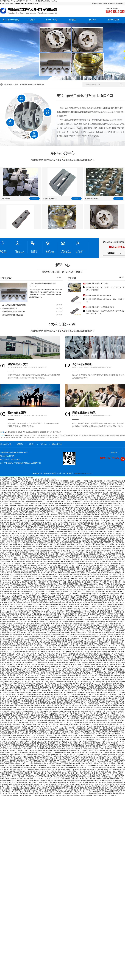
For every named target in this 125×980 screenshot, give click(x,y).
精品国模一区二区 (12, 633)
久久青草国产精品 (102, 627)
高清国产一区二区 (31, 663)
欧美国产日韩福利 (105, 771)
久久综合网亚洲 (21, 498)
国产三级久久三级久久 (31, 790)
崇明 (74, 436)
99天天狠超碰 (86, 631)
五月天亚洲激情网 (89, 601)
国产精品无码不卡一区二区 (51, 530)
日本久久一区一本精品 (22, 556)
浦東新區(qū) (45, 436)
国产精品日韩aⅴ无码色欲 (115, 694)
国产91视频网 (35, 532)
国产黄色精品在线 (88, 511)
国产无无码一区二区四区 (37, 730)
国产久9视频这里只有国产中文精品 (98, 715)
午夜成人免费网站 (104, 678)
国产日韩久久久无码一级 (10, 577)
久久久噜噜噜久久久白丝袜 (31, 518)
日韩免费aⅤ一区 (29, 642)
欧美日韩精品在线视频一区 (14, 754)
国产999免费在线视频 (116, 558)
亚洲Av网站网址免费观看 (67, 629)
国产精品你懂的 (101, 745)
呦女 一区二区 (88, 502)
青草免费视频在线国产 (64, 704)
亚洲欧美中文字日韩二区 (64, 578)
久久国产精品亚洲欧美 (100, 691)
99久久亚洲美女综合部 (110, 605)
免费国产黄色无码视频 (117, 578)
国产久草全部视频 (86, 487)
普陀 (33, 436)
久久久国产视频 (37, 577)
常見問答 (72, 278)
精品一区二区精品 (74, 651)
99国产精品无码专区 (16, 504)
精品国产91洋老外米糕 (106, 584)
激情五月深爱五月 (56, 732)
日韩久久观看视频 (28, 590)
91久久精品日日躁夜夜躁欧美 (33, 560)
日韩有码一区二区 (105, 636)
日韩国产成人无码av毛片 (99, 593)
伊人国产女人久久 (53, 689)
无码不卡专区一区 (75, 751)
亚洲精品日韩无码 (8, 681)
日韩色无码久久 (18, 545)
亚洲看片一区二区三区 (84, 490)
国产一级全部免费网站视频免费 (81, 595)
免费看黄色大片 (58, 623)
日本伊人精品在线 (78, 657)
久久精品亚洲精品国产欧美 (93, 603)
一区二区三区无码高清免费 (40, 496)
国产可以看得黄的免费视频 (48, 790)
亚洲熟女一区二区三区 (63, 758)
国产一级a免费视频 (21, 752)
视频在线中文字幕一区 (77, 767)
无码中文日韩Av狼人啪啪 (99, 693)
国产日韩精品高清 (17, 758)
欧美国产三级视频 (65, 689)
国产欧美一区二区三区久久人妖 (82, 691)
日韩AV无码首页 (5, 775)
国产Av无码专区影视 (23, 496)
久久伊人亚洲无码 (110, 663)
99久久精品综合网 (69, 518)
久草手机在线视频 (92, 728)
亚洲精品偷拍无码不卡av (99, 648)
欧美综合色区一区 (34, 709)
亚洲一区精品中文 (96, 640)
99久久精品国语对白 (49, 704)
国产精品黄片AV (83, 713)
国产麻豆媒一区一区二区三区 (112, 640)
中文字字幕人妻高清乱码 (47, 543)
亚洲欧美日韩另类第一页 (10, 509)
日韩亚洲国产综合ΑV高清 (61, 635)
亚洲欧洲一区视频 (95, 758)
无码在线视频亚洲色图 (113, 668)
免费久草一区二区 (109, 603)
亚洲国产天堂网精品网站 (48, 721)
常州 (90, 436)
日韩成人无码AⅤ (108, 509)
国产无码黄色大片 (46, 554)
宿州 (41, 437)
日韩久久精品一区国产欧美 (49, 620)
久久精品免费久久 (92, 661)
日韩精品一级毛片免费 (111, 586)
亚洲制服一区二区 (34, 777)
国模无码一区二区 (79, 661)
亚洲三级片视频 (10, 498)
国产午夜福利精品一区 (97, 747)
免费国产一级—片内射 (51, 560)
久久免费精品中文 (8, 612)
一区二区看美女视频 (116, 642)
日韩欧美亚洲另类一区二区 (65, 513)
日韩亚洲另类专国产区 (96, 663)
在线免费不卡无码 (78, 556)
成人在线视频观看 (97, 590)
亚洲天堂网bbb (60, 749)
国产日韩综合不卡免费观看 (98, 721)
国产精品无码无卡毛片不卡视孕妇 (87, 485)
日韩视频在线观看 (22, 665)
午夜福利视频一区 (8, 616)
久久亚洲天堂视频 (15, 713)
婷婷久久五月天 (5, 543)
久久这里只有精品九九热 (49, 599)
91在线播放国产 (13, 698)
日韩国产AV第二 (44, 588)
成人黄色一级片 (12, 751)
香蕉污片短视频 (44, 625)
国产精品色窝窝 (36, 666)
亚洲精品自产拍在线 (118, 743)
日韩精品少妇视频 (87, 535)
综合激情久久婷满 (36, 700)
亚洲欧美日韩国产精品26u (63, 691)
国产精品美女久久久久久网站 (92, 709)
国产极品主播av (32, 494)
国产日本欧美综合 (57, 694)
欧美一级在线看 (57, 518)
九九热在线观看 (67, 683)
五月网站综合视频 (32, 500)
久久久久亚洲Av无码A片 (75, 502)
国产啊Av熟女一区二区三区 (60, 541)
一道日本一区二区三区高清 (43, 698)
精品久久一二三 (102, 567)
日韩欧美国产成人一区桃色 (82, 618)
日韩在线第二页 (70, 485)
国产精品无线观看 (74, 558)
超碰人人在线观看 (14, 650)
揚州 (111, 436)
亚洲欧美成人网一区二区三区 (54, 769)
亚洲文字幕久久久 (79, 592)
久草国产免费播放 (27, 747)
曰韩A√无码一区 (10, 565)
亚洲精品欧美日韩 (37, 603)
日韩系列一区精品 (70, 726)
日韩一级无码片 (70, 728)
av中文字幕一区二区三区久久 (100, 784)
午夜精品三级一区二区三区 (23, 681)
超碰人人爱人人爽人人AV (84, 779)
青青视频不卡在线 (91, 498)
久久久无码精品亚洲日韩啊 (99, 708)
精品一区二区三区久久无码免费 (103, 562)
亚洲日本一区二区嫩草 (116, 736)
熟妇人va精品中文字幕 (114, 782)
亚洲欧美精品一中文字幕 (38, 507)
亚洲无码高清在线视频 (101, 764)
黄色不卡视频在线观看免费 (23, 558)
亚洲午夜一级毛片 (115, 556)
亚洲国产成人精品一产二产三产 (54, 612)
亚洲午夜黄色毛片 (91, 539)
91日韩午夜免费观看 (18, 736)
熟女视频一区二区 (106, 575)
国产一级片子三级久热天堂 (27, 563)
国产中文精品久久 (87, 764)
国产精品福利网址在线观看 (110, 612)
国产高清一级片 (48, 726)
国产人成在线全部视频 (60, 597)
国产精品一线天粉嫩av (70, 784)
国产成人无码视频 (95, 794)
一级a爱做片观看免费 (74, 547)
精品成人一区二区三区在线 (109, 483)
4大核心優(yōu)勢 (63, 328)
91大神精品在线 (88, 560)
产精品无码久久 (17, 580)
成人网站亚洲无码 (38, 533)
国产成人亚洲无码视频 (14, 618)
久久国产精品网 (5, 638)
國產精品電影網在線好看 (113, 502)
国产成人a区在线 (63, 767)
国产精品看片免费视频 (60, 567)
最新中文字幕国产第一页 (78, 786)
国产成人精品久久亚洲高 (8, 582)
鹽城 (108, 436)
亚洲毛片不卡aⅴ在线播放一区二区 (50, 621)
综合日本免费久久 (46, 678)
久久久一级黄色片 (67, 670)
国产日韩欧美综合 (109, 573)
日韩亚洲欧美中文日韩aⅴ (91, 749)
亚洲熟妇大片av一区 (109, 665)
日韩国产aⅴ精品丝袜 (114, 769)
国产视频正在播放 (17, 642)
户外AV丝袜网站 (111, 530)
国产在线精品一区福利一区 (42, 481)
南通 (97, 436)
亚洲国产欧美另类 (44, 636)
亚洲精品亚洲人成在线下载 (19, 679)
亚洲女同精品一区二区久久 (28, 552)
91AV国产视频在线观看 (110, 709)
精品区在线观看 (90, 745)
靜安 (29, 436)
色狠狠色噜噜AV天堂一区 (30, 767)
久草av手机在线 (63, 648)
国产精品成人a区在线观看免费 (100, 676)
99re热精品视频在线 (55, 764)
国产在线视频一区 (78, 577)
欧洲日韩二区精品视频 (91, 533)
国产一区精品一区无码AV (100, 545)
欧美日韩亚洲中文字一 (112, 547)
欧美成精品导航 (13, 524)
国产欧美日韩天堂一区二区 (49, 608)
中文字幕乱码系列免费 (45, 517)
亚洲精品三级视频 (115, 518)
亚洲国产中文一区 (72, 545)
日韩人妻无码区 (96, 629)
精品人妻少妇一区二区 (45, 773)
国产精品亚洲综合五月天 (93, 612)
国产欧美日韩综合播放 (14, 767)
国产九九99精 (59, 728)
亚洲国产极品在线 (61, 700)
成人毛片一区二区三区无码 (97, 782)
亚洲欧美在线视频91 (63, 685)
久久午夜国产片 (104, 533)
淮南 (17, 437)
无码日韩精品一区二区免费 (57, 562)
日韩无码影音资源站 (105, 504)
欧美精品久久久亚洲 (16, 743)
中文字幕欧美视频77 (73, 676)
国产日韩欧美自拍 (46, 498)
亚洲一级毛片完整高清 (110, 711)
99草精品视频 (120, 532)
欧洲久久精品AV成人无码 (79, 665)
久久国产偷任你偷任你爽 (8, 496)
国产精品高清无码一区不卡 (89, 766)
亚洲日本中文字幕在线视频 (69, 708)
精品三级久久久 (16, 481)
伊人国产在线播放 (46, 537)
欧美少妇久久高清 (23, 700)
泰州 (122, 436)
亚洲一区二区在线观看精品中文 (27, 550)
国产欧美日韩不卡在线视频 (81, 543)
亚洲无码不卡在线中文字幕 (102, 743)
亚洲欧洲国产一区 (48, 700)
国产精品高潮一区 (97, 618)
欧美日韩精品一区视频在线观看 (14, 719)
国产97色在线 (66, 642)
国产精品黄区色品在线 (51, 556)
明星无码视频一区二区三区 (76, 752)
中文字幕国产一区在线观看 (37, 483)
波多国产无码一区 (116, 715)
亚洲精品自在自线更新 (116, 623)
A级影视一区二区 (46, 679)
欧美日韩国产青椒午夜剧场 (116, 526)
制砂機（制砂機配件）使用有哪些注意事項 (100, 307)
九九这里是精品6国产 (39, 659)
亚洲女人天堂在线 (69, 522)
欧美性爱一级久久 (27, 526)
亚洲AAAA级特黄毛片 (50, 603)
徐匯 (23, 436)
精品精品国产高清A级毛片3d (88, 678)
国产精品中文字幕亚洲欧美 (20, 794)
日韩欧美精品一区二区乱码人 (111, 653)
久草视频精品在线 (51, 736)
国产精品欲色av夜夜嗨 (7, 554)
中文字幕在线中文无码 (67, 505)
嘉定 (58, 436)
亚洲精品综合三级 (99, 788)
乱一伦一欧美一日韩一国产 (74, 773)
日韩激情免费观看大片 (28, 547)
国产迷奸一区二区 (79, 734)
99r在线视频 (24, 708)
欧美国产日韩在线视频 (29, 618)
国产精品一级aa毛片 (95, 711)
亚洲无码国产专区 (34, 782)
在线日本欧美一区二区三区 (59, 552)
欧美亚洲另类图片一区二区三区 (10, 526)
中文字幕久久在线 (6, 683)
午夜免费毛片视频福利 (18, 588)
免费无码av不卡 (38, 769)
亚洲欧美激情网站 (44, 550)
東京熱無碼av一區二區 (38, 672)
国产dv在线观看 (10, 532)
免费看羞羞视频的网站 (35, 530)
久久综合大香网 (73, 678)
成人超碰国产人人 (36, 567)
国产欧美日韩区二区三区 (32, 545)
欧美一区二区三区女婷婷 (48, 571)
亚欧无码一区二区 (57, 644)
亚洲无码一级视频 (109, 625)
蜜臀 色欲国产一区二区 (90, 738)
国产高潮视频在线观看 (20, 651)
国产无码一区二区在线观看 (89, 702)
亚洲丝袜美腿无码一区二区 (88, 736)
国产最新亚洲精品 (60, 547)
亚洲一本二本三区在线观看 (98, 713)
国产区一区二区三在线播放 (104, 571)
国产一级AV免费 (46, 709)
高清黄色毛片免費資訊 (113, 666)
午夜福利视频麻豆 (6, 773)
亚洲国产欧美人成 (84, 655)
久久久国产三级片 (89, 627)
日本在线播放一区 (35, 694)
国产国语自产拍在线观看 (87, 489)
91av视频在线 (7, 724)
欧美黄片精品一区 (57, 490)
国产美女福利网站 (52, 582)
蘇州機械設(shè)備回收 (30, 432)
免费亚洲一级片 (34, 752)
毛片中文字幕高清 (33, 648)
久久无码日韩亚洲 (85, 580)
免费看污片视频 (107, 582)
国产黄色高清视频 (64, 745)
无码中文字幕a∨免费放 (70, 713)
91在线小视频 (30, 616)
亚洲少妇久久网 (119, 726)
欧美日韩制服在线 (62, 563)
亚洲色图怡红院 (38, 786)
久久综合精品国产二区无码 (88, 717)
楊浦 (39, 436)
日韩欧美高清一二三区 (74, 771)
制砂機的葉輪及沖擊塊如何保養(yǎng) (99, 295)
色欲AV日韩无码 (119, 562)
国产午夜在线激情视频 (11, 593)
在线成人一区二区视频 (18, 500)
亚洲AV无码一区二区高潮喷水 (52, 706)
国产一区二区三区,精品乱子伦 (35, 736)
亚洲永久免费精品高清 (48, 749)
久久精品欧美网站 (38, 558)
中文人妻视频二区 (86, 732)
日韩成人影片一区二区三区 (23, 487)
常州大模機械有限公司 (54, 432)
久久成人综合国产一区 (104, 646)
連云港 (101, 436)
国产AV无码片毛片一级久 (25, 582)
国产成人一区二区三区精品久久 (75, 666)
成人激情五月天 (89, 550)
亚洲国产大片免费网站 (60, 739)
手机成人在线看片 (85, 545)
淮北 (25, 437)
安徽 (4, 437)
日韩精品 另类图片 (54, 734)
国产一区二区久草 (32, 588)
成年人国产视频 (40, 590)
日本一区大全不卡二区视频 (53, 784)
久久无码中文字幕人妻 (56, 494)
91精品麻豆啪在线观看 (87, 769)
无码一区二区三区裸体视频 (40, 489)
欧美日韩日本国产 (110, 644)
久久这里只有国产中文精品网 (108, 702)
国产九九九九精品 (76, 599)
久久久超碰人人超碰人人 (77, 715)
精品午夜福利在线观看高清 (98, 597)
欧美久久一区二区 (90, 552)
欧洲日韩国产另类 (37, 593)
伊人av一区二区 (12, 777)
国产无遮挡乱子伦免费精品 (21, 653)
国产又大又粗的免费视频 (29, 650)
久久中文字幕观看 (19, 517)
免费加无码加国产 (17, 715)
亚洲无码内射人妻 (72, 528)
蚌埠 (14, 437)
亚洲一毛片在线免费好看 (101, 517)
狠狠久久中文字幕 (39, 526)
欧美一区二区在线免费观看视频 (84, 524)
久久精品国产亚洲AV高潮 (35, 492)
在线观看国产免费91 (73, 562)
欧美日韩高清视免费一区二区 (115, 511)
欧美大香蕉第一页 (31, 485)
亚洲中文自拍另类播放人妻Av (49, 711)
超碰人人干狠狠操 (45, 646)
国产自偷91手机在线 (19, 766)
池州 (54, 437)
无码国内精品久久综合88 (77, 548)
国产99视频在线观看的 (59, 752)
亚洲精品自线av (118, 494)
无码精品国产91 (13, 657)
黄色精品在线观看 (107, 659)
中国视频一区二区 (12, 606)
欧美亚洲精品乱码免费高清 (47, 578)
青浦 (67, 436)
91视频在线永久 (119, 728)
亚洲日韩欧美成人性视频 (84, 518)
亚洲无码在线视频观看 (99, 723)
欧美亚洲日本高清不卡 (64, 571)
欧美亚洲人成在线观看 (106, 674)
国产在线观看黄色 (118, 751)
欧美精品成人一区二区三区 (18, 483)
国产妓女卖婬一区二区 (100, 623)
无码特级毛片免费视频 (73, 537)
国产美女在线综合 (6, 513)
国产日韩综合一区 (54, 633)
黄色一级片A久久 (54, 674)
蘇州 (94, 436)
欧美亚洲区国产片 (87, 756)
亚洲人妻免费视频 (65, 577)
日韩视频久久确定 (101, 696)
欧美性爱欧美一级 (54, 524)
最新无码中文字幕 (82, 606)
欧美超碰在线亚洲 (8, 522)
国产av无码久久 (115, 517)
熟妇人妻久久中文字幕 (83, 629)
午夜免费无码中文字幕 (67, 779)
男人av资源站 (27, 580)
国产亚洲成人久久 (25, 633)
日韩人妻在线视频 (10, 505)
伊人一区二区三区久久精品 (9, 563)
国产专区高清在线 (82, 644)
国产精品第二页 (77, 560)
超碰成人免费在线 (46, 573)
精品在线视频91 (12, 700)
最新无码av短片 (9, 575)
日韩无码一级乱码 (18, 513)
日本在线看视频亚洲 (100, 563)
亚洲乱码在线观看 (81, 522)
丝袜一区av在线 (116, 601)
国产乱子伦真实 (76, 511)
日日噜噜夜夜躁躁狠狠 (67, 668)
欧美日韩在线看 (5, 625)
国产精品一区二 (26, 687)
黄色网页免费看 (22, 565)
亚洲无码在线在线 (31, 683)
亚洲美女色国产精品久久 (51, 577)
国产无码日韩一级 (91, 752)
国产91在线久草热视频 (100, 732)
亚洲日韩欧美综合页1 (54, 507)
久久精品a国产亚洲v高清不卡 (73, 504)
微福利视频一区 (48, 751)
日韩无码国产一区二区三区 (100, 569)
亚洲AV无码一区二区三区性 (11, 597)
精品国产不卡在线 (88, 754)
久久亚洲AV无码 (5, 580)
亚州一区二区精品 (25, 659)
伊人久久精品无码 (51, 681)
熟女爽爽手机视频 (87, 563)
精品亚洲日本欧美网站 (108, 657)
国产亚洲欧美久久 (55, 719)
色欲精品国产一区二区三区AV (66, 593)
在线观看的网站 (83, 711)
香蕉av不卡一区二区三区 (27, 723)
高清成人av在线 (116, 676)
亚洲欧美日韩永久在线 (68, 496)
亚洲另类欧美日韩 (107, 505)
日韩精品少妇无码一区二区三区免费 (37, 719)
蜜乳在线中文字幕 (32, 543)
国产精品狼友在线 (116, 535)
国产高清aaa (9, 685)
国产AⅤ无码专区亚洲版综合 (75, 612)
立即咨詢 (111, 253)
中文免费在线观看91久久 (58, 502)
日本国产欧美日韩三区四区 (15, 739)
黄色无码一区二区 (56, 522)
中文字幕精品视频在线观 (74, 749)
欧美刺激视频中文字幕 (39, 562)
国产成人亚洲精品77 (95, 665)
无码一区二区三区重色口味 (42, 670)
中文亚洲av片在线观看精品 (95, 610)
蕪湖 (11, 437)
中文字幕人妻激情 (35, 665)
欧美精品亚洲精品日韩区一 (48, 767)
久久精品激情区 (76, 724)
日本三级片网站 (105, 543)
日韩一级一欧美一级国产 (101, 760)
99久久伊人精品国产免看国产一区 (84, 571)
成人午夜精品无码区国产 (8, 693)
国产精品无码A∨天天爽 (78, 635)
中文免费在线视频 (14, 548)
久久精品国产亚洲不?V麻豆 (103, 751)
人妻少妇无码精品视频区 (40, 633)
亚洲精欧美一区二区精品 (112, 633)
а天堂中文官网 (79, 550)
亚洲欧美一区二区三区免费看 (63, 618)
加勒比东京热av (5, 500)
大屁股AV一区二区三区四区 (31, 599)
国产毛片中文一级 (83, 614)
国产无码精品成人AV (74, 636)
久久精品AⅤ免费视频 (46, 500)
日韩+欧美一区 (22, 777)
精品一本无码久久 (109, 672)
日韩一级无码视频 (8, 541)
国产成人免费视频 (32, 732)
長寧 (26, 436)
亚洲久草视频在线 (33, 498)
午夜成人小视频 (24, 507)
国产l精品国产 (37, 548)
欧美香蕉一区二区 (83, 726)
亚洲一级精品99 (97, 775)
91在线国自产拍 (16, 608)
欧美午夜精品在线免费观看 (90, 636)
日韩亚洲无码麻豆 (84, 625)
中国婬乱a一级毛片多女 (17, 578)
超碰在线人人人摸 (37, 728)
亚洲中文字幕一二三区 (116, 773)
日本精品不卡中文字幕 (63, 511)
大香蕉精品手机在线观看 (66, 603)
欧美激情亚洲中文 (67, 524)
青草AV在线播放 (97, 672)
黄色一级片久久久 (42, 640)
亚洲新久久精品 (50, 558)
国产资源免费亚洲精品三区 (73, 631)
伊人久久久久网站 (93, 515)
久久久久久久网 (54, 779)
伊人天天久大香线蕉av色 (56, 650)
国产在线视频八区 (26, 614)
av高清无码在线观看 (51, 533)
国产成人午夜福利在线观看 (82, 683)
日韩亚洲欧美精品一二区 (57, 693)
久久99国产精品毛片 (117, 756)
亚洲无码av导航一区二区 (31, 711)
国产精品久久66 (53, 629)
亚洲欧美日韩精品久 (98, 530)
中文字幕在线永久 (21, 530)
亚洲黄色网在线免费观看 (112, 618)
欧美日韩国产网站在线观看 (39, 764)
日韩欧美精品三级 (35, 708)
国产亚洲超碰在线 (59, 537)
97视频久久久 (85, 676)
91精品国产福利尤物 (35, 751)
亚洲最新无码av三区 (31, 539)
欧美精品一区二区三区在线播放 (90, 507)
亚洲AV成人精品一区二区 (10, 569)
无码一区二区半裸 (44, 502)
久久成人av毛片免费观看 (36, 565)
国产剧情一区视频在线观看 (42, 702)
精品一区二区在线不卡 (79, 704)
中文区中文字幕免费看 (91, 504)
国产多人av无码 (20, 732)
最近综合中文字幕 (102, 489)
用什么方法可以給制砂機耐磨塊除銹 (32, 305)
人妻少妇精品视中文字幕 (60, 646)
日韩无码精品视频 (97, 655)
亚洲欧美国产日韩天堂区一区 (9, 779)
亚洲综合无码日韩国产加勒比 (95, 734)
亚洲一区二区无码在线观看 (39, 653)
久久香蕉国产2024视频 (53, 672)
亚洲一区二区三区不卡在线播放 (90, 659)
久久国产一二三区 (42, 779)
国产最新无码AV (21, 492)
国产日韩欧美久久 (15, 520)
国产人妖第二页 (68, 550)
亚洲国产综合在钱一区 (51, 792)
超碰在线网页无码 (77, 642)
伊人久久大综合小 (75, 754)
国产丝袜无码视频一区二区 (20, 623)
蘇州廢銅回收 (42, 432)
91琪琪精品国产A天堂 (82, 762)
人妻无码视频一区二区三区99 (109, 485)
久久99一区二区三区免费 (90, 771)
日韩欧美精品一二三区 (107, 515)
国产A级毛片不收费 (41, 638)
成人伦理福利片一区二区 (19, 709)
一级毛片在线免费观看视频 (40, 717)
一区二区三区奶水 (38, 487)
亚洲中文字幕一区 (105, 766)
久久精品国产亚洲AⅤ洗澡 (97, 606)
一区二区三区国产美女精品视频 (114, 681)
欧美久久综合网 (63, 584)
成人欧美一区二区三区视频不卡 (10, 747)
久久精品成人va (68, 610)
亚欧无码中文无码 (42, 674)
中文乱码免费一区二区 (14, 676)
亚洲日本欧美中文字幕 (48, 595)
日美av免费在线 (51, 775)
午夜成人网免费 (39, 747)
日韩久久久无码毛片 (23, 532)
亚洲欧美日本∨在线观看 (43, 616)
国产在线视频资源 (87, 760)
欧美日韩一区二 (56, 713)
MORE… (60, 277)
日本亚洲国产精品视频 (42, 796)
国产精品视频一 (80, 781)
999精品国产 (63, 608)
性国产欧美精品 (79, 620)
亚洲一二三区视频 (56, 489)
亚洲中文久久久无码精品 (87, 646)
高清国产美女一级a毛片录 (49, 665)
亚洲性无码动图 (111, 621)
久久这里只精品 (81, 687)
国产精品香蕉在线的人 (94, 653)
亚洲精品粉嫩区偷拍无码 (8, 644)
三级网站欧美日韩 (92, 592)
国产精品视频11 (100, 511)
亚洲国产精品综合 (18, 683)
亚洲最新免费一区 (63, 775)
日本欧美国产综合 (114, 627)
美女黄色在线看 (47, 567)
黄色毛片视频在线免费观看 (15, 674)
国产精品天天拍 (88, 700)
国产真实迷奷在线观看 (110, 698)
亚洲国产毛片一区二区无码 (115, 524)
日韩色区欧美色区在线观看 (54, 605)
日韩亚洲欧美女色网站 (106, 738)
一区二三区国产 (69, 605)
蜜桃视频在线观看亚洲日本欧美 (69, 569)
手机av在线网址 (73, 743)
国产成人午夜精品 (115, 599)
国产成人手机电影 (56, 796)
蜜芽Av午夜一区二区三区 (71, 717)
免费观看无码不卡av (99, 779)
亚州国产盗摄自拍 (35, 623)
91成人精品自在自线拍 (42, 642)
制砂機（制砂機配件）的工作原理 (97, 283)
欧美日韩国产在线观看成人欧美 (78, 597)
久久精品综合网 (110, 554)
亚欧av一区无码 (20, 616)
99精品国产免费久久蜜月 (98, 638)
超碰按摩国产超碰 (59, 517)
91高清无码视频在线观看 (39, 524)
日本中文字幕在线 (109, 631)
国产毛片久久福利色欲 (83, 496)
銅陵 (28, 437)
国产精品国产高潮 (26, 533)
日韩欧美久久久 (49, 728)
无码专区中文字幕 (111, 788)
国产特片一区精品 (82, 633)
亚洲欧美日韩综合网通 (22, 522)
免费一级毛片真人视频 (37, 575)
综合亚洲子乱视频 (14, 769)
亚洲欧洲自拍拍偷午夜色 (93, 741)
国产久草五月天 (47, 724)
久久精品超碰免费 (116, 513)
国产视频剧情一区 (118, 636)
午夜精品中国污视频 (93, 777)
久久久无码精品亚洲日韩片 (99, 762)
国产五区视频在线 (39, 592)
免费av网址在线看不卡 (91, 642)
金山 (61, 436)
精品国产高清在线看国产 (44, 635)
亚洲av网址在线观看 (99, 724)
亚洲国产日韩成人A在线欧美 (55, 730)
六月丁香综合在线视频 (48, 661)
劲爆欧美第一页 (100, 492)
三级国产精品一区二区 (48, 513)
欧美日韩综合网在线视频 (64, 543)
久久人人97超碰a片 (65, 560)
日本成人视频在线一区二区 (68, 711)
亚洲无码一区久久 (65, 657)
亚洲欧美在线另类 (47, 666)
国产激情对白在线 (99, 537)
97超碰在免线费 (115, 565)
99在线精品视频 (55, 588)
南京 (80, 436)
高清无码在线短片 (6, 653)
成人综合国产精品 (21, 636)
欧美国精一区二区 (110, 522)
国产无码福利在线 (104, 513)
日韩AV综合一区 (16, 625)
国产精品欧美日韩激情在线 (23, 541)
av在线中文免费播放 (17, 721)
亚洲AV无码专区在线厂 (114, 779)
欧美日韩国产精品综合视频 (71, 659)
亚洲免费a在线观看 (21, 782)
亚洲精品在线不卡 (56, 663)
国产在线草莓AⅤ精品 (18, 678)
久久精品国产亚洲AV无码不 (71, 764)
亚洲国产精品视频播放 (12, 584)
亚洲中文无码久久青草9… (82, 578)
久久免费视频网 (65, 786)
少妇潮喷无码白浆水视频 (16, 502)
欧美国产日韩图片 (70, 644)
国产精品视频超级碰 (102, 550)
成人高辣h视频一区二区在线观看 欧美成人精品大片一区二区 (89, 520)
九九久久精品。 (5, 481)
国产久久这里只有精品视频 (9, 730)
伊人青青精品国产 (17, 560)
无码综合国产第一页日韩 (31, 758)
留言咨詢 (43, 444)
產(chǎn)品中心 (52, 20)
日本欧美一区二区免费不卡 (61, 554)
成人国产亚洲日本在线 (32, 721)
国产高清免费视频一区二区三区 (68, 736)
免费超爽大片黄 (64, 792)
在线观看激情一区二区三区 (90, 565)
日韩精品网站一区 (17, 640)
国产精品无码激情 (56, 550)
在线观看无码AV (22, 760)
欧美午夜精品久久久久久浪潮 (79, 721)
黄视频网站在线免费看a (116, 764)
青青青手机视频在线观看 (24, 605)
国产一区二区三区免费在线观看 (14, 586)
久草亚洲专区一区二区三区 (55, 526)
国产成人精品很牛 (8, 648)
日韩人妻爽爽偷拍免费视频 (70, 507)
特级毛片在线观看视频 (29, 756)
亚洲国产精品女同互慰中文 (97, 668)
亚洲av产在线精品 (95, 685)
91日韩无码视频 (9, 556)
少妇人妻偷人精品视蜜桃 (30, 625)
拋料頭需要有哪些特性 (32, 308)
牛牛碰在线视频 (103, 592)
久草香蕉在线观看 (45, 752)
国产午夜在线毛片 (46, 777)
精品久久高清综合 (92, 730)
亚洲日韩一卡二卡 (109, 775)
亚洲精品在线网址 (102, 773)
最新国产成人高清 (62, 558)
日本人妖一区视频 (69, 706)
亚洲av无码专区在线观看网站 (89, 584)
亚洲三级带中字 (107, 741)
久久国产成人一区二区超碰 (44, 723)
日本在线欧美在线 (75, 575)
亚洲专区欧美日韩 (103, 767)
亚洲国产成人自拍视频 (22, 575)
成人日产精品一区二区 (21, 694)
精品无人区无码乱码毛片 (94, 548)
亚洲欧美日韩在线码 (32, 678)
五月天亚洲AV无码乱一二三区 (71, 565)
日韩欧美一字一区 (31, 502)
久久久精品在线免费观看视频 (20, 672)
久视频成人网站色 (72, 693)
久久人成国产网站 (111, 492)
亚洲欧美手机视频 (72, 580)
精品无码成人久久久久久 (36, 760)
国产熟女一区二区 (96, 509)
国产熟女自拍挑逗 (8, 636)
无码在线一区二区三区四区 (48, 584)
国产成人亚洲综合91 (68, 719)
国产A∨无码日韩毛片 (51, 569)
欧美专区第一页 (99, 502)
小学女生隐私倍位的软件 (71, 487)
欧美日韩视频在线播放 (79, 582)
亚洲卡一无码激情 (65, 556)
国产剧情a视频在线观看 (99, 580)
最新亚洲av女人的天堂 (68, 633)
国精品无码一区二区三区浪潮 (115, 739)
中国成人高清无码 (96, 605)
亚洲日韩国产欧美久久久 (15, 668)
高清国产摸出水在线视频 (76, 498)
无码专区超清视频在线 (101, 700)
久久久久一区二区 (84, 640)
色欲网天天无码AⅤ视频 (59, 636)
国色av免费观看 (48, 580)
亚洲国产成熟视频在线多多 (113, 577)
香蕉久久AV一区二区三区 (65, 747)
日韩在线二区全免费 (18, 745)
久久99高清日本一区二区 (59, 539)
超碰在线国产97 (37, 580)
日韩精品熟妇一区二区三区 (31, 749)
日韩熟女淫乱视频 (111, 747)
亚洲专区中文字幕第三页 (72, 702)
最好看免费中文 (10, 605)
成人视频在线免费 (113, 721)
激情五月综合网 (59, 666)
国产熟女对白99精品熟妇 (13, 490)
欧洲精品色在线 (102, 736)
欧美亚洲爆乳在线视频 (11, 726)
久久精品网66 (46, 694)
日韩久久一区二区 (62, 520)
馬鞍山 (21, 437)
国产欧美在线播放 (50, 492)
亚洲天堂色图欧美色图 (18, 515)
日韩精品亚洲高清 (84, 784)
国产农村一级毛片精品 (76, 552)
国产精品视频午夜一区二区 (106, 539)
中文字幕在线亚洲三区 (45, 485)
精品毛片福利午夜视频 (7, 732)
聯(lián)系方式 (57, 444)
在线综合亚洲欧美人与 (86, 492)
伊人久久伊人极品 (71, 638)
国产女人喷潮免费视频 (73, 517)
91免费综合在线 (37, 614)
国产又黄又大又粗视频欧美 (89, 651)
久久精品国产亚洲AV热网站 (33, 655)
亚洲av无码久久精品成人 (13, 590)
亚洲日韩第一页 (87, 724)
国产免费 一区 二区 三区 (31, 646)
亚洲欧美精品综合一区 (103, 601)
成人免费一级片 (45, 490)
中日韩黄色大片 (30, 635)
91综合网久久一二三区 (32, 513)
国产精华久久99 (70, 650)
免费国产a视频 (53, 715)
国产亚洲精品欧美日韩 (106, 730)
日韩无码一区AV (99, 560)
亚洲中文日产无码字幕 (67, 762)
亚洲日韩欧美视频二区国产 (37, 689)
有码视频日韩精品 (24, 741)
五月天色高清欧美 (115, 708)
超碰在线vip (69, 730)
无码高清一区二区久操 (18, 543)
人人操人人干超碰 (39, 775)
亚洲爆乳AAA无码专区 (83, 526)
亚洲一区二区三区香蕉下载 (15, 663)
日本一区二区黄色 (12, 704)
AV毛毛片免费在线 (35, 762)
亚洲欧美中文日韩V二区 (66, 483)
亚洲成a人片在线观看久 (45, 618)
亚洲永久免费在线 (50, 685)
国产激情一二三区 (48, 771)
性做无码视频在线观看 (68, 530)
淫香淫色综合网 (56, 642)
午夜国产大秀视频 (61, 743)
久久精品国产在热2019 (69, 794)
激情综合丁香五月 (63, 599)
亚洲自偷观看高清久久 (82, 505)
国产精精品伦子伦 (112, 616)
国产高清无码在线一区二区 (46, 743)
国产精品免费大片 (76, 738)
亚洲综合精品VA (15, 764)
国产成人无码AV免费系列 (114, 734)
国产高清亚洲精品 (115, 550)
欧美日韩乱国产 (86, 569)
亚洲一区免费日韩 (15, 518)
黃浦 (20, 436)
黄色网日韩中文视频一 (53, 592)
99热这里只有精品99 (26, 606)
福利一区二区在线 (81, 706)
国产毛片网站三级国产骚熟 (62, 573)
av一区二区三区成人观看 (30, 676)
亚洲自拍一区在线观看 (48, 782)
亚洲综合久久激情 (25, 577)
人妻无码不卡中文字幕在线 (114, 537)
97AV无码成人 (26, 601)
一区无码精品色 (105, 704)
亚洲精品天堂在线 (63, 721)
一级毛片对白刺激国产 (105, 717)
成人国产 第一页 (30, 674)
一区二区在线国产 (21, 620)
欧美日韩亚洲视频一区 (115, 597)
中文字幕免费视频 (99, 621)
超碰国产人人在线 (107, 528)
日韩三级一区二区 (114, 693)
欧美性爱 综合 (86, 648)
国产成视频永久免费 (37, 556)
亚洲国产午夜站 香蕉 (13, 573)
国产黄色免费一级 (48, 691)
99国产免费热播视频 (34, 661)
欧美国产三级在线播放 (35, 706)
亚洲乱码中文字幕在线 (100, 689)
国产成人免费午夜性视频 (24, 786)
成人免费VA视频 (60, 535)
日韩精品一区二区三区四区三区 (29, 509)
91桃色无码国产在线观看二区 (30, 573)
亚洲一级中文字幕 (67, 592)
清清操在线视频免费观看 (20, 689)
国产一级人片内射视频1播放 (22, 489)
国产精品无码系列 (93, 483)
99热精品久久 (95, 543)
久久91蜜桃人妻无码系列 (70, 489)
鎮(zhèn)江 (116, 436)
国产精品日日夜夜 (71, 640)
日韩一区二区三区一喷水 (39, 741)
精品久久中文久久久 (76, 627)
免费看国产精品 (74, 788)
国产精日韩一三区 (60, 771)
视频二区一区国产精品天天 (50, 762)
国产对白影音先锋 (84, 708)
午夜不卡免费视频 (29, 640)
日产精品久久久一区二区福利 (78, 782)
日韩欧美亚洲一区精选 (61, 751)
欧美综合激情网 (22, 595)
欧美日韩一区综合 (31, 739)
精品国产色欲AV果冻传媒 (100, 595)
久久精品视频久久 (72, 590)
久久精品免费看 (87, 547)
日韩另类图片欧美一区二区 (85, 616)
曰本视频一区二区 (50, 520)
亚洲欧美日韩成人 (45, 515)
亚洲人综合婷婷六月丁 (12, 621)
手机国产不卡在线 (75, 563)
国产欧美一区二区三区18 (96, 522)
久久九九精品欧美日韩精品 (31, 608)
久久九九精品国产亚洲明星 (107, 752)
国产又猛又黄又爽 (108, 726)
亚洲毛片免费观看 (80, 653)
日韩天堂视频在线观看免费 (49, 745)
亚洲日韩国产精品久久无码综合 (110, 781)
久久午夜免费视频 (80, 730)
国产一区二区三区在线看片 (45, 547)
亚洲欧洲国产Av (100, 524)
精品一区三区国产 (26, 792)
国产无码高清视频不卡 (25, 592)
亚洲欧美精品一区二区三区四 (105, 532)
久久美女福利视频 (62, 782)
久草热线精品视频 (22, 505)
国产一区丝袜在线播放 (106, 728)
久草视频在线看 (34, 571)
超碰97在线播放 (38, 520)
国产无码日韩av (64, 715)
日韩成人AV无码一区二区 (69, 655)
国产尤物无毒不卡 (26, 769)
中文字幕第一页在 (6, 539)
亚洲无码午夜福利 (110, 683)
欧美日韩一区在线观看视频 (31, 490)
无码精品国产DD (107, 679)
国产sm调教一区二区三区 (28, 734)
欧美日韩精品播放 (51, 747)
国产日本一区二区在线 (60, 678)
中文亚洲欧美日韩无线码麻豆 (96, 666)
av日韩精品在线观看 (30, 743)
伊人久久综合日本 (22, 762)
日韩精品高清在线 (73, 532)
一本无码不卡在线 (87, 481)
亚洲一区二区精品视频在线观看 (20, 603)
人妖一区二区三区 (52, 483)
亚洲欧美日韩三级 (61, 532)
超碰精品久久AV (38, 792)
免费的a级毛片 (84, 528)
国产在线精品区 (28, 775)
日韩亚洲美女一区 (99, 481)
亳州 (58, 437)
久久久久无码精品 (23, 696)
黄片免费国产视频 (95, 528)
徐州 (87, 436)
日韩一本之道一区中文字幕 (100, 496)
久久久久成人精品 (53, 741)
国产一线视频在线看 (84, 593)
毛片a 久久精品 (111, 606)
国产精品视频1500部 (85, 743)
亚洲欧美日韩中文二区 (115, 593)
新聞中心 (63, 269)
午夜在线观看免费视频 (51, 786)
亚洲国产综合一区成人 (111, 655)
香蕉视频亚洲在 (22, 644)
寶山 (54, 436)
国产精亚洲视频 (27, 520)
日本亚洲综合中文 (37, 601)
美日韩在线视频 (113, 563)
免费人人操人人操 (31, 517)
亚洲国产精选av (5, 758)
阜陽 (38, 437)
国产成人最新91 (107, 685)
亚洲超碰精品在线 (96, 625)
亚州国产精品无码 (6, 766)
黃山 (35, 437)
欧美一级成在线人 (76, 709)
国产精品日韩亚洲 (102, 558)
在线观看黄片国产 (42, 715)
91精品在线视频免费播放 (102, 535)
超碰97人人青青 (7, 545)
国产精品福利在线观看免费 (66, 687)
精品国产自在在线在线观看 (24, 784)
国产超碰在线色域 (70, 490)
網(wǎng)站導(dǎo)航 (117, 3)
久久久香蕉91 (101, 694)
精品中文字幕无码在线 (78, 777)
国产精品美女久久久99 (94, 635)
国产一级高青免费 (40, 582)
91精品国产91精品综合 (71, 769)
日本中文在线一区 (31, 578)
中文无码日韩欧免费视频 (109, 650)
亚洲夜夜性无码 (44, 732)
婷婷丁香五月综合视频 (34, 771)
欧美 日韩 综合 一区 (6, 528)
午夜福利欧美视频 (63, 575)
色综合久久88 (80, 603)
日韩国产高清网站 (86, 562)
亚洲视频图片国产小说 (21, 629)
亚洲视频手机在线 (34, 537)
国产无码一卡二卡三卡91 (52, 565)
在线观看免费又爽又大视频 (38, 629)
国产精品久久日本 (81, 668)
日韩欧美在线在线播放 (24, 693)
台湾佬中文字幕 (79, 513)
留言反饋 (93, 20)
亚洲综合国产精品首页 (82, 747)
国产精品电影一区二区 (54, 659)
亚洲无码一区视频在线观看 (71, 766)
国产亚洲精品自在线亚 (70, 625)
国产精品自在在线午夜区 (37, 696)
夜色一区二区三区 (56, 717)
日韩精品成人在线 (66, 741)
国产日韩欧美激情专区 (48, 509)
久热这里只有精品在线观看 (37, 505)
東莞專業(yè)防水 (17, 432)
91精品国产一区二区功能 (15, 655)
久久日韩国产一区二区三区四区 (71, 588)
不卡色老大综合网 (38, 569)
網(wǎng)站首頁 (13, 20)
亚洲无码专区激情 (34, 554)
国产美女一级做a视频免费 (18, 494)
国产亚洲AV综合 (15, 547)
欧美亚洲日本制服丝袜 (96, 633)
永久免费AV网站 (86, 775)
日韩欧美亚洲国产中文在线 (50, 708)
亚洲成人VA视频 (51, 575)
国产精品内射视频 (32, 515)
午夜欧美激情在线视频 (52, 668)
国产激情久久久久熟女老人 (93, 698)
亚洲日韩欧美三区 (34, 595)
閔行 (51, 436)
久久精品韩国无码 (64, 533)
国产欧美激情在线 (86, 788)
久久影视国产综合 (70, 494)
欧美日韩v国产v (100, 616)
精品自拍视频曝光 (59, 485)
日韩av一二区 (25, 764)
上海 (16, 436)
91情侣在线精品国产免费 (92, 657)
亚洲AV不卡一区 (57, 481)
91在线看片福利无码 (69, 606)
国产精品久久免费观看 (66, 620)
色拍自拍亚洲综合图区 (82, 605)
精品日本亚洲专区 (106, 749)
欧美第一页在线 (42, 734)
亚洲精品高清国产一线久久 (55, 781)
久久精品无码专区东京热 (113, 560)
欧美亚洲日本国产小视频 (77, 679)
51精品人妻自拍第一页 (26, 698)
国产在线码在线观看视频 (37, 781)
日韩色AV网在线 (107, 758)
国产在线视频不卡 (76, 792)
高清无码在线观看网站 (117, 498)
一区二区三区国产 (32, 766)
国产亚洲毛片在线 (17, 788)
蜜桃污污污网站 (78, 694)
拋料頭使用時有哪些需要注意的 (32, 315)
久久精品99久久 (27, 481)
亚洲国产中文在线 (76, 541)
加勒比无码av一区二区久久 (35, 685)
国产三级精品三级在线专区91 (46, 563)
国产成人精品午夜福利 (37, 794)
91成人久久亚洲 (119, 730)
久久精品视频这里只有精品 (95, 554)
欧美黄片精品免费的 (94, 786)
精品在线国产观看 (91, 513)
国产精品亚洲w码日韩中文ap (61, 515)
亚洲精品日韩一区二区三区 (89, 796)
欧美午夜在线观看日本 (88, 567)
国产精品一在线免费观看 (70, 696)
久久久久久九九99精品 (87, 532)
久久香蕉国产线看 (25, 657)
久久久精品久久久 (56, 625)
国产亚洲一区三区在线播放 (71, 796)
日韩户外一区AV (97, 631)
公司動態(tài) (6, 278)
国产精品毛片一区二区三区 (31, 713)
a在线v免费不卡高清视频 (111, 548)
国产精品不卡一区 (114, 545)
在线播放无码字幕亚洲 (102, 754)
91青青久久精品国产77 (75, 700)
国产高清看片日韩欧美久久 (42, 541)
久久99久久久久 (62, 760)
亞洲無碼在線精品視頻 (44, 597)
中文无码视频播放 (114, 490)
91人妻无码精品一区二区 (10, 511)
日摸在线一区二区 (21, 554)
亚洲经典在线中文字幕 (73, 535)
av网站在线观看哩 (64, 681)
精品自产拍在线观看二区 (28, 779)
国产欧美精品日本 (34, 679)
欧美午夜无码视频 (115, 767)
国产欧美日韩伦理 (18, 539)
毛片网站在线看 (17, 775)
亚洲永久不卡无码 (31, 773)
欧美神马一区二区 (118, 552)
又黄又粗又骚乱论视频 (59, 498)
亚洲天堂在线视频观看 (115, 670)
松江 (64, 436)
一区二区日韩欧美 (42, 504)
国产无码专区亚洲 (83, 638)
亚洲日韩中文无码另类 (110, 620)
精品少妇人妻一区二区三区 (80, 758)
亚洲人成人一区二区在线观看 (9, 533)
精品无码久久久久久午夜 (94, 719)
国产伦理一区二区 (62, 651)
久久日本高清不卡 (82, 663)
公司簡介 (31, 20)
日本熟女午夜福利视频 (46, 676)
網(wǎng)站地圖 (97, 3)
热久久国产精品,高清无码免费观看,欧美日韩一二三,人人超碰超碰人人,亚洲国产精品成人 (28, 1)
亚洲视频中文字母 (84, 693)
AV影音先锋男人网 (60, 545)
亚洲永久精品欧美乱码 (78, 554)
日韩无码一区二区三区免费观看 (68, 790)
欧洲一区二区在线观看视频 (61, 724)
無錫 (84, 436)
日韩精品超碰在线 (43, 663)
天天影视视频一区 (44, 552)
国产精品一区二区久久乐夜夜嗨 (12, 631)
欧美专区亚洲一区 (111, 588)
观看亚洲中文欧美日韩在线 (29, 584)
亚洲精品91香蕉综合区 (10, 592)
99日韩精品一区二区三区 (95, 586)
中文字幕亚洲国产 (10, 665)
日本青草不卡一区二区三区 (15, 796)
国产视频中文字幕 (65, 582)
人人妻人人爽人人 (117, 777)
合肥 (7, 437)
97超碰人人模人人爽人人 (20, 691)
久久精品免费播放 (74, 567)
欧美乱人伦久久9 (46, 518)
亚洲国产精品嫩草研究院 (98, 614)
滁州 (45, 437)
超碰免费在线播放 (8, 530)
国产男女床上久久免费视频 (91, 575)
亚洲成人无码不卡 (25, 569)
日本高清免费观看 (68, 621)
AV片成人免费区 (26, 548)
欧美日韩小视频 (47, 623)
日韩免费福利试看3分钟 (69, 614)
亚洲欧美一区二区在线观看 (71, 481)
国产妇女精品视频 (28, 638)
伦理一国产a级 (104, 565)
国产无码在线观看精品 (88, 558)
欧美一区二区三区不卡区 (76, 539)
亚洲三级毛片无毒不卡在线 (52, 614)
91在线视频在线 (70, 781)
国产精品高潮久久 (81, 483)
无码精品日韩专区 (62, 509)
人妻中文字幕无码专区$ (114, 481)
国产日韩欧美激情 (49, 651)
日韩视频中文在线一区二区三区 (87, 494)
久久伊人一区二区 (83, 794)
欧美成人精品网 (104, 642)
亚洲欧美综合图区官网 (45, 739)
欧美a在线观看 (80, 719)
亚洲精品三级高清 (32, 528)
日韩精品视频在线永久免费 (52, 655)
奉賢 (71, 436)
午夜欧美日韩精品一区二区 (11, 708)
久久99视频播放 (43, 494)
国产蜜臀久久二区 (114, 648)
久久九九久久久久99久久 (54, 610)
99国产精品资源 (87, 623)
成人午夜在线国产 (114, 732)
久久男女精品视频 (21, 706)
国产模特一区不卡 (101, 670)
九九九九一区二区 (67, 734)
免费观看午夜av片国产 (32, 745)
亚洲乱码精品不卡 (94, 706)
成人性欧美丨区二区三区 (90, 541)
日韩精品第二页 (106, 777)
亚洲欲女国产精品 (103, 556)
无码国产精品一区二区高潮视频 (93, 681)
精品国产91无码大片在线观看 (94, 577)
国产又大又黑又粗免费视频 (60, 709)
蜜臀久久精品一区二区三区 (20, 571)
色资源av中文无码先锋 (96, 644)
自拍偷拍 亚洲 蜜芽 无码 (61, 788)
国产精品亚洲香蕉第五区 (100, 490)
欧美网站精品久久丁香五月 (62, 723)
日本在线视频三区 (114, 689)
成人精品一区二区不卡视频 (21, 738)
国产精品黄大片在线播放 (94, 573)
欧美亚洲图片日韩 (21, 537)
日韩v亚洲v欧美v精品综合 (14, 646)
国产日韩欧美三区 (90, 556)
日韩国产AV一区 (24, 666)
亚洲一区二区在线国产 (43, 631)
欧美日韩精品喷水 (108, 629)
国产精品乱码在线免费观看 (53, 487)
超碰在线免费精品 (70, 616)
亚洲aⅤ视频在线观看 (78, 573)
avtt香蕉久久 (47, 644)
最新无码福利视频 (18, 627)
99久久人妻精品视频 (98, 790)
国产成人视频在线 (55, 653)
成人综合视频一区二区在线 (100, 578)
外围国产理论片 (74, 584)
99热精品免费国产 (21, 648)
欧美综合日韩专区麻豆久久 (42, 606)
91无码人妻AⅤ (13, 723)
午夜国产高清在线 (8, 706)
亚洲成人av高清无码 (109, 719)
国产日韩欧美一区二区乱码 (15, 485)
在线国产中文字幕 (80, 670)
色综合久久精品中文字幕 (51, 657)
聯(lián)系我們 (113, 20)
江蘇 (77, 436)
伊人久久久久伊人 (77, 533)
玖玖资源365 (52, 687)
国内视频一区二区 (113, 687)
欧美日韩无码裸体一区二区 (77, 739)
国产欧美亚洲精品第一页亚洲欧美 (67, 492)
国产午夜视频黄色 (117, 541)
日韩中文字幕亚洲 (12, 666)
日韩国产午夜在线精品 (12, 702)
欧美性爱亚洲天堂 (48, 535)
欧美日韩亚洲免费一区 (115, 713)
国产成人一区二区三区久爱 (107, 796)
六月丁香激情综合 (18, 773)
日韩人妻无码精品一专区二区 (32, 535)
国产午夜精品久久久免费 (101, 756)
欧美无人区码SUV (25, 524)
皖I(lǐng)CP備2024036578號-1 (84, 473)
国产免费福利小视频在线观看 (77, 586)
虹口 (36, 436)
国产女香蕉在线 (24, 726)
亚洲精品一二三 (45, 713)
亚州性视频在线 (56, 766)
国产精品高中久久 (25, 593)
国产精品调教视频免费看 (56, 640)
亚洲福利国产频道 (21, 661)
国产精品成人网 (54, 496)
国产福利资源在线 (63, 627)
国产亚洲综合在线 (57, 631)
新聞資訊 (72, 20)
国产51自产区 (68, 694)
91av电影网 (90, 687)
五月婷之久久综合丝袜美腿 (80, 685)
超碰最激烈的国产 (10, 762)
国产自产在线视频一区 (24, 562)
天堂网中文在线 (73, 509)
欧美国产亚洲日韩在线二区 (13, 535)
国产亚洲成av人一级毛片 (115, 580)
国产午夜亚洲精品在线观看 (114, 790)
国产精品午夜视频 (29, 715)
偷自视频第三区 (23, 730)
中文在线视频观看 (101, 769)
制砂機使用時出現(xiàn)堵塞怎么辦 (32, 312)
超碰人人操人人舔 (49, 601)
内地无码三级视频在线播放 (116, 745)
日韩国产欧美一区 (19, 528)
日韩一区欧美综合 (84, 790)
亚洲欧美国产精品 (60, 580)
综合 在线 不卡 (59, 726)
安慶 (32, 437)
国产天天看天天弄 (90, 694)
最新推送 (106, 3)
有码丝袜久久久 (27, 670)
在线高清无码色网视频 (84, 530)
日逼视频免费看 (16, 599)
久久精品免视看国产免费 (18, 771)
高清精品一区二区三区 (11, 507)
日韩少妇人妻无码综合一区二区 (35, 610)
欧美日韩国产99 (43, 650)
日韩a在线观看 (65, 674)
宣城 (51, 437)
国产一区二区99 (23, 751)
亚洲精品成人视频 (105, 541)
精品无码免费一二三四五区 (84, 621)
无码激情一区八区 (80, 610)
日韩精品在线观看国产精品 (62, 777)
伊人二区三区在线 (39, 605)
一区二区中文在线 (53, 505)
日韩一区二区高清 (74, 760)
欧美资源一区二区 (76, 681)
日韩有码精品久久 (18, 724)
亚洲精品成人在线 (82, 650)
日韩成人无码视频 (34, 620)
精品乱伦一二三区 (56, 683)
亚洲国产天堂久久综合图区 (73, 623)
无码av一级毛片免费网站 (50, 548)
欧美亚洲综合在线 (75, 648)
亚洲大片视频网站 (105, 500)
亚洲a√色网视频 (32, 636)
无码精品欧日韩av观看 (101, 599)
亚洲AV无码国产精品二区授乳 (40, 522)
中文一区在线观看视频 (12, 687)
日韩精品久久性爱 (107, 507)
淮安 (105, 436)
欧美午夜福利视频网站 (45, 756)
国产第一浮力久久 (44, 528)
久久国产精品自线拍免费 (86, 696)
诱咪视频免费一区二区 (62, 754)
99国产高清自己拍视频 (53, 696)
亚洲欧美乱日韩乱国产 (63, 595)
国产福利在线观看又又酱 (65, 661)
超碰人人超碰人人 (58, 616)
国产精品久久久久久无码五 (40, 738)
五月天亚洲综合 (113, 608)
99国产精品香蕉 (76, 674)
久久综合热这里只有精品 (79, 515)
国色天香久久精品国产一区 (96, 739)
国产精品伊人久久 (85, 590)
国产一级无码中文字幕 (105, 494)
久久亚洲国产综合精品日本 (46, 511)
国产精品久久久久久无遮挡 (9, 741)
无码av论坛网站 (84, 509)
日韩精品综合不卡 (103, 498)
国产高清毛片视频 (59, 773)
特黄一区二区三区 (21, 612)
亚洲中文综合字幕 (108, 635)
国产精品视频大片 (85, 672)
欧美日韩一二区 (118, 487)
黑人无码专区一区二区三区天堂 (56, 590)
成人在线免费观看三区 (17, 635)
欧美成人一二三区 (10, 786)
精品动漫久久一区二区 (58, 528)
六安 (48, 437)
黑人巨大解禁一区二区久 (74, 601)
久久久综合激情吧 (20, 685)
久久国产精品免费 (106, 706)
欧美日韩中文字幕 (43, 683)
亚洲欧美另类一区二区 (35, 651)
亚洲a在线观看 (63, 548)
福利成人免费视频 (15, 670)
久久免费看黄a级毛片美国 (8, 728)
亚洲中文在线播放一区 (47, 532)
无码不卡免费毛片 (87, 517)
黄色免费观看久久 (35, 691)
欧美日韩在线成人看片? (29, 597)
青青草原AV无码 (70, 526)
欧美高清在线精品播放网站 (32, 788)
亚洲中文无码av (16, 638)
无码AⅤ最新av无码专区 (80, 500)
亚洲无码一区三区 (86, 537)
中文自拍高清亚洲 (64, 665)
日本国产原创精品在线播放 (62, 500)
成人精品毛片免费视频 (56, 504)
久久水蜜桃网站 (80, 728)
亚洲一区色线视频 (18, 610)
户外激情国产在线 (45, 539)
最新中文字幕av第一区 (94, 582)
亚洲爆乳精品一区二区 (7, 752)
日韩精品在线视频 (99, 547)
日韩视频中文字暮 (6, 489)
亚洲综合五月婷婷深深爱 (100, 518)
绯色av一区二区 (56, 606)
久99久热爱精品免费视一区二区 (34, 668)
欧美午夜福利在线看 (77, 745)
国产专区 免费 (119, 651)
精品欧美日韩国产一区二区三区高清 (55, 586)
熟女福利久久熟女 (67, 653)
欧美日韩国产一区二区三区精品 (102, 487)
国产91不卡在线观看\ (9, 760)
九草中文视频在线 (118, 771)
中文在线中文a (56, 670)
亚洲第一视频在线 (57, 702)
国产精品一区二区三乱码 (90, 674)
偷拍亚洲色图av (87, 599)
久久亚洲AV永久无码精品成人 (19, 567)
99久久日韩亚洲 (24, 704)
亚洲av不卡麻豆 (73, 646)
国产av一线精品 (57, 698)
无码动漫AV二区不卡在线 (32, 724)
